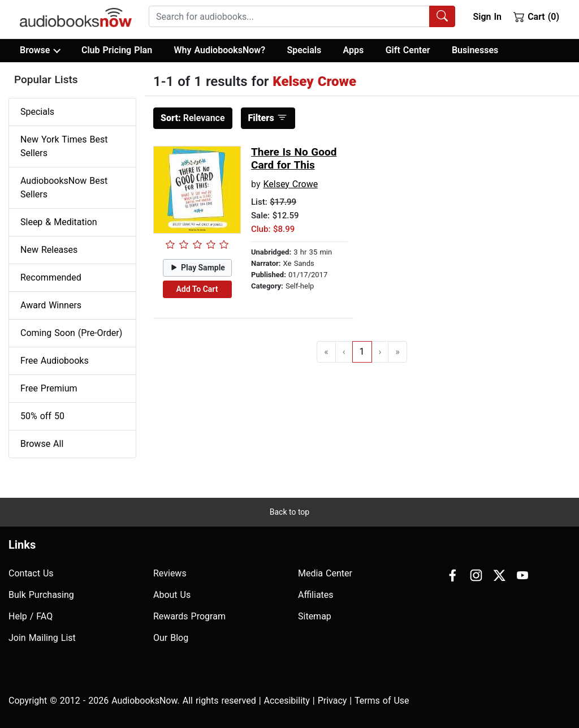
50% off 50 (42, 416)
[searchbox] (289, 16)
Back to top (289, 512)
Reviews (170, 573)
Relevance (193, 118)
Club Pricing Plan (117, 50)
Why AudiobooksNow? (220, 50)
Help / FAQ (31, 616)
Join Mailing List (42, 638)
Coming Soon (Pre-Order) (71, 333)
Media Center (325, 573)
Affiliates (316, 595)
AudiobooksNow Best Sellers (64, 188)
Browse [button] (40, 50)
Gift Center (408, 50)
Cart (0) (536, 16)
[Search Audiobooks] (442, 16)
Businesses (475, 50)
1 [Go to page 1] (362, 352)
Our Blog (171, 638)
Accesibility (287, 701)
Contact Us (31, 573)
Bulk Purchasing (41, 595)
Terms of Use (382, 701)
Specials (304, 50)
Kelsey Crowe (290, 184)
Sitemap (315, 616)
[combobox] (302, 16)
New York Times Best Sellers (64, 146)
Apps (354, 50)
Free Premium (49, 388)
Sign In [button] (487, 17)
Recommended (51, 277)
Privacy (332, 701)
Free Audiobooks (55, 361)
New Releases (49, 250)
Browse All (42, 444)
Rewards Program (189, 616)
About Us (172, 595)
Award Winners (51, 305)
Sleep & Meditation (59, 222)
